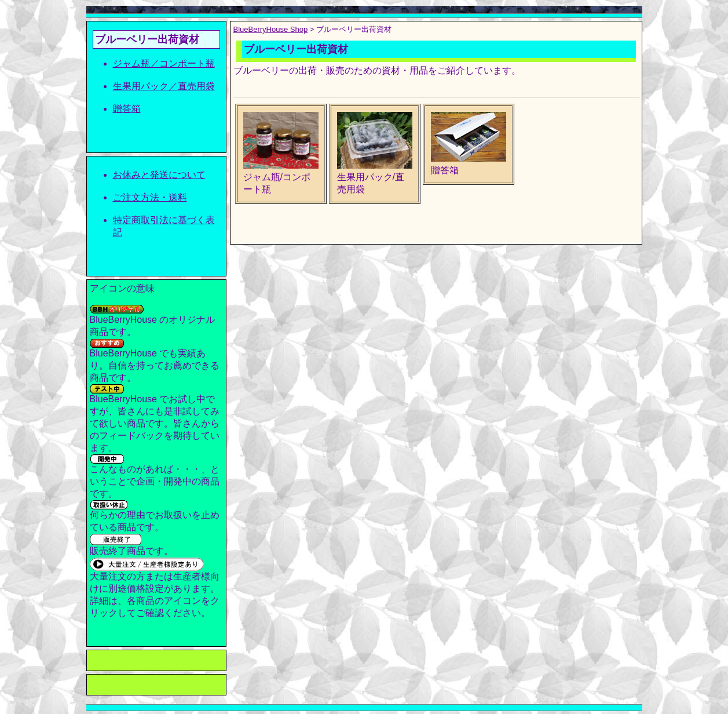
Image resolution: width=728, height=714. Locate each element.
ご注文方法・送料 (150, 197)
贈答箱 (127, 109)
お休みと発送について (159, 175)
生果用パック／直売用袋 (164, 86)
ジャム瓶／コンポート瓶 (164, 63)
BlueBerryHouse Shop (271, 29)
